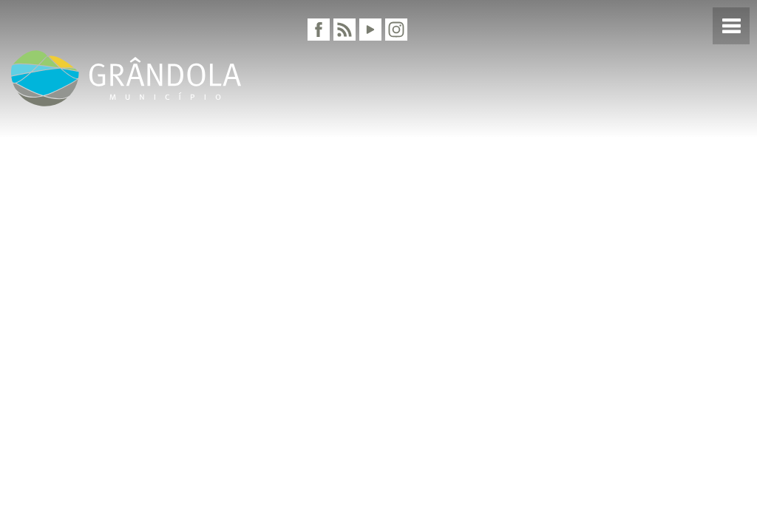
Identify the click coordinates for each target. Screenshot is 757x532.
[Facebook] (319, 30)
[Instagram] (396, 30)
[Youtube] (370, 30)
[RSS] (344, 30)
